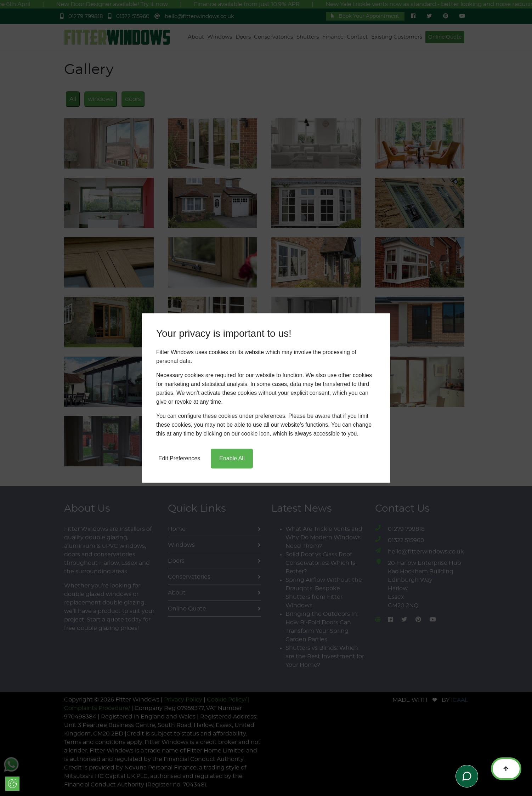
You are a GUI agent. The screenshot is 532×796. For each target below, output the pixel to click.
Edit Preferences (179, 458)
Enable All (232, 458)
